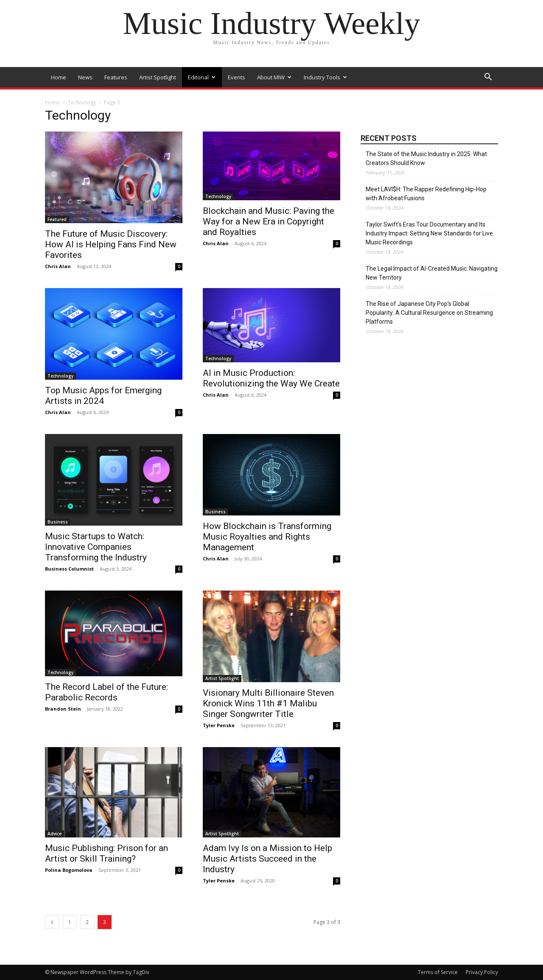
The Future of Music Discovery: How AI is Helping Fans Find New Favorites (111, 244)
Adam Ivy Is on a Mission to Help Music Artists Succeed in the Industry (267, 859)
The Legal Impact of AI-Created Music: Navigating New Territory (432, 273)
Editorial (202, 77)
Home (59, 77)
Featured (57, 219)
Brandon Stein (63, 709)
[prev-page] (52, 922)
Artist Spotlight (158, 77)
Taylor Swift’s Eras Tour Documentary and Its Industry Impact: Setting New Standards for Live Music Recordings (429, 233)
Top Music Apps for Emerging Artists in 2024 (103, 396)
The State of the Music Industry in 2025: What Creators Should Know (426, 158)
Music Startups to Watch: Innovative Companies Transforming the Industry (96, 547)
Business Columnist (69, 569)
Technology (82, 102)
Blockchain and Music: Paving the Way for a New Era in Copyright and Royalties (269, 221)
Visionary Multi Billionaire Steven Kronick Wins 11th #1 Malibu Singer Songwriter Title (268, 703)
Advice (55, 834)
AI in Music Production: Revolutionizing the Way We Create (271, 378)
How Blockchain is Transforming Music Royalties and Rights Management (267, 537)
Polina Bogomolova (69, 870)
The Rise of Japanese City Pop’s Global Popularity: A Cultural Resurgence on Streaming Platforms (429, 313)
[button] (488, 78)
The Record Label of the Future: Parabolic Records (106, 692)
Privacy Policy (482, 972)
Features (116, 77)
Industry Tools (325, 77)
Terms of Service (438, 972)
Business (58, 522)
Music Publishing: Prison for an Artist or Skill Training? (106, 853)
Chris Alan (58, 266)
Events (237, 77)
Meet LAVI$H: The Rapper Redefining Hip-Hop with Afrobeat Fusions (426, 194)
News (85, 77)
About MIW (274, 77)
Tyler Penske (219, 725)
